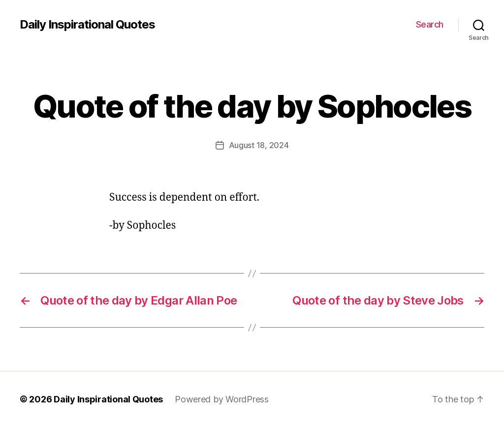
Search (430, 24)
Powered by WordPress (222, 399)
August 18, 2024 (259, 145)
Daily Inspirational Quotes (87, 25)
